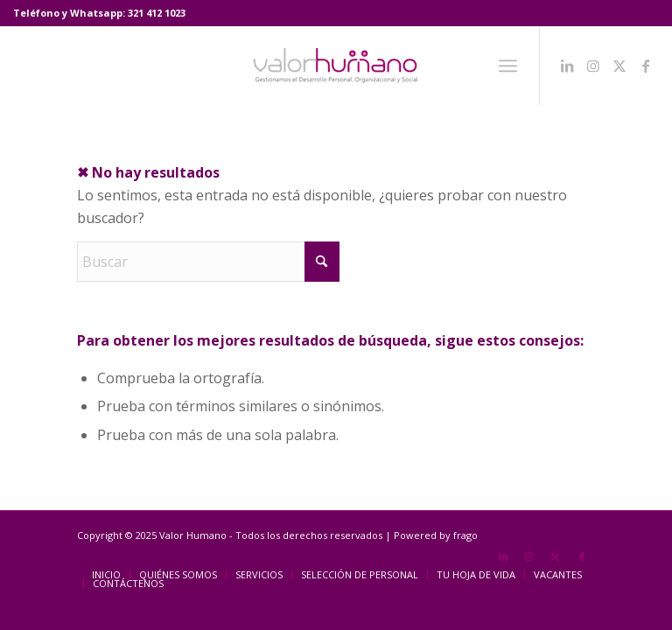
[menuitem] (508, 66)
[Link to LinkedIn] (567, 66)
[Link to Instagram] (593, 66)
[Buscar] (208, 262)
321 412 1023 (157, 13)
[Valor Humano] (336, 66)
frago (465, 535)
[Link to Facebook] (646, 66)
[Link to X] (619, 66)
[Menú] (508, 66)
